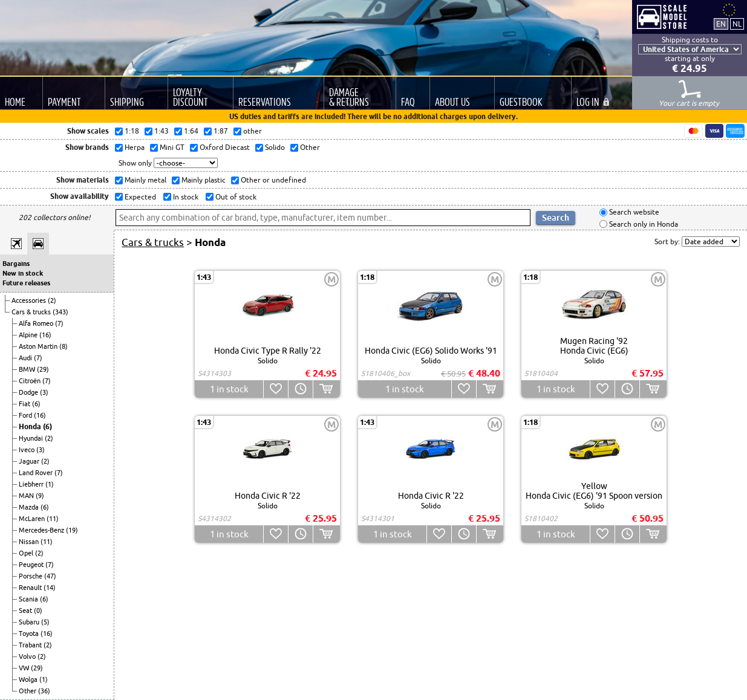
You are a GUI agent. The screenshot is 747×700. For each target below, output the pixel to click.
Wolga (29, 679)
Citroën (31, 381)
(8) (64, 346)
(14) (50, 588)
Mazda (30, 507)
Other (28, 691)
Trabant (31, 645)
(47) (50, 576)
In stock (185, 197)
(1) (50, 484)
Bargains (16, 264)
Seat (26, 611)
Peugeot (32, 565)
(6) (36, 404)
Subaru (30, 622)
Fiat (25, 404)
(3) (44, 392)
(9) (40, 496)
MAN (27, 496)
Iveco (28, 450)
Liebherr (32, 484)
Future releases (26, 283)
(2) (52, 300)
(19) (72, 530)
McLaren (33, 519)
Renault (31, 588)
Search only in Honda (643, 224)
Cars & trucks (32, 312)
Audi (26, 358)
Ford (26, 415)
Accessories (30, 300)
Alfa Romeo (37, 323)
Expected (139, 197)
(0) (38, 611)
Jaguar (30, 461)
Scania (29, 599)
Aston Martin (39, 346)
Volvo (28, 656)
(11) (53, 519)
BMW (28, 369)
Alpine (29, 335)
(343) (60, 312)
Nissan (30, 542)
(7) (59, 323)
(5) (45, 622)
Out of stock (235, 197)
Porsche (31, 576)
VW (25, 668)
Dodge (29, 392)
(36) (44, 691)
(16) (45, 335)
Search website (633, 212)
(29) (43, 369)
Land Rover (37, 473)
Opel (27, 553)
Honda (31, 426)
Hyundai (32, 438)
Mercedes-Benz (42, 530)
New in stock (23, 273)
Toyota (30, 634)
